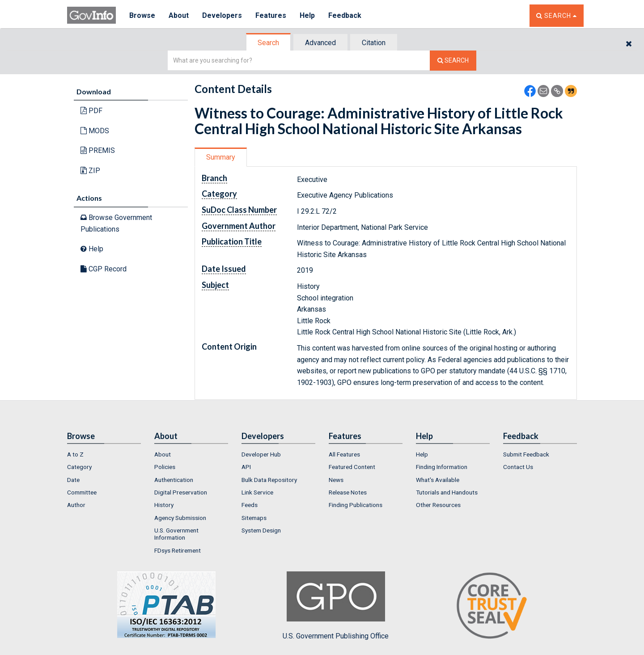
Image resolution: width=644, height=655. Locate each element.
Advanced (320, 43)
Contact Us (518, 467)
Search (268, 43)
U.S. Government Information (176, 534)
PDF (91, 111)
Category (79, 467)
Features (271, 15)
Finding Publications (356, 505)
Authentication (174, 480)
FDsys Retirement (178, 550)
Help (307, 15)
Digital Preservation (181, 492)
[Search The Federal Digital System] (453, 61)
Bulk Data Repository (269, 480)
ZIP (90, 171)
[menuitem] (104, 454)
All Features (344, 454)
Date (73, 480)
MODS (95, 131)
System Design (261, 530)
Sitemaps (254, 518)
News (336, 480)
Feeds (250, 505)
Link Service (257, 492)
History (164, 505)
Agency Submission (180, 518)
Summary (221, 157)
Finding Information (442, 467)
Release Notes (348, 492)
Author (76, 505)
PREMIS (98, 150)
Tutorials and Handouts (447, 492)
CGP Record (104, 269)
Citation (374, 43)
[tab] (269, 43)
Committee (82, 492)
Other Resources (438, 505)
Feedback (345, 15)
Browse (142, 15)
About (179, 15)
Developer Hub (261, 454)
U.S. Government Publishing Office (336, 606)
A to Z (75, 454)
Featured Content (352, 467)
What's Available (438, 480)
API (246, 467)
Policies (165, 467)
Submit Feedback (526, 454)
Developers (222, 15)
